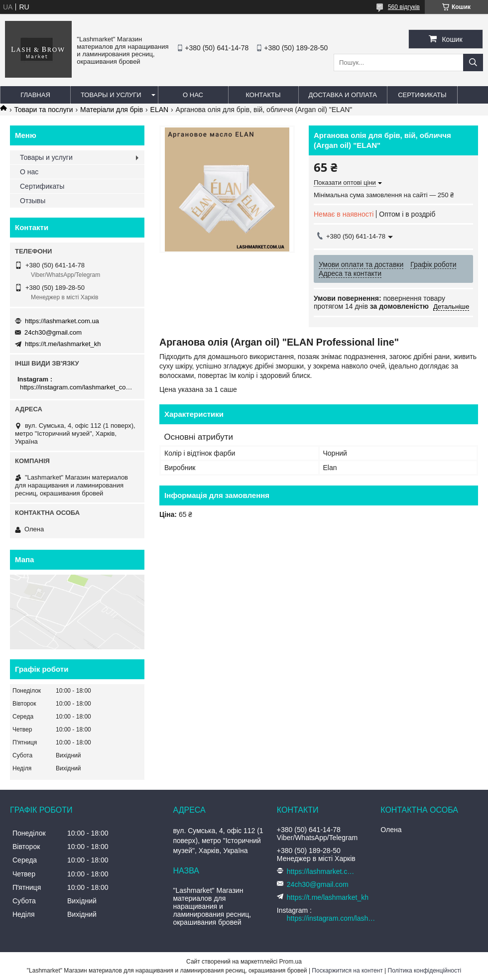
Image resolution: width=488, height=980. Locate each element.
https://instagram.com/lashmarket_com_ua (78, 387)
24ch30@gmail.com (53, 332)
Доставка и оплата (343, 95)
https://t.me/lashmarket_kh (63, 344)
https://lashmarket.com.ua (62, 321)
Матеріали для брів (112, 110)
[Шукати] (473, 62)
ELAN (160, 110)
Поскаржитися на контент (347, 971)
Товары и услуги (111, 95)
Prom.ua (291, 962)
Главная (35, 95)
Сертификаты (422, 95)
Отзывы (33, 201)
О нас (193, 95)
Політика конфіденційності (425, 971)
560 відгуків (404, 7)
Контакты (263, 95)
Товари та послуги (43, 110)
